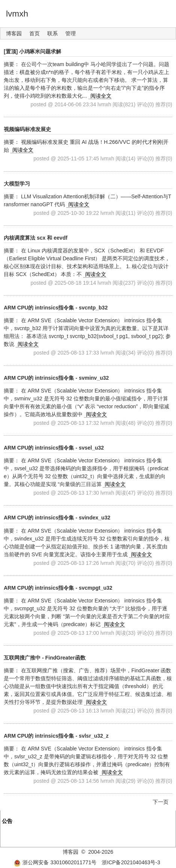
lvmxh (17, 14)
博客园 (14, 33)
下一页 (161, 802)
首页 (35, 33)
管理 (71, 33)
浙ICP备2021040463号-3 (131, 862)
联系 (53, 33)
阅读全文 (101, 96)
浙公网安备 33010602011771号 (55, 862)
